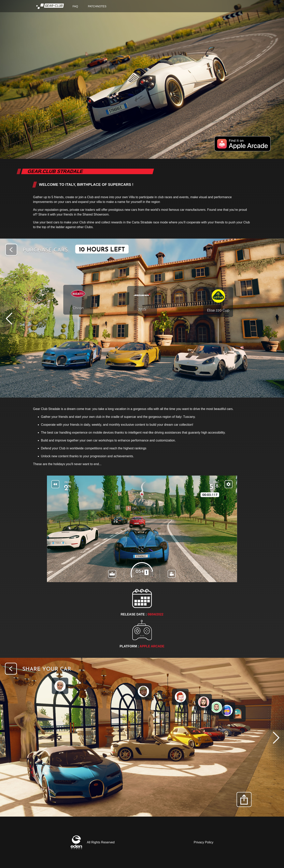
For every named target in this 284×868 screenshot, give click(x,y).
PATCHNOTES (97, 6)
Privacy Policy (204, 842)
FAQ (75, 6)
